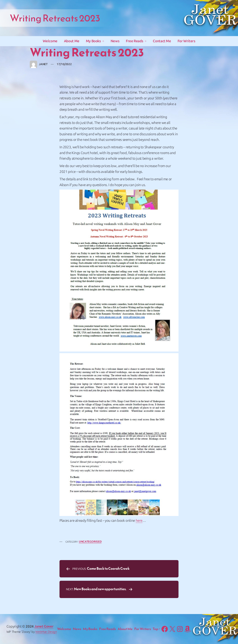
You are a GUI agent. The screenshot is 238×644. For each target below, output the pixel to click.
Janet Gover (44, 626)
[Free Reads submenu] (146, 41)
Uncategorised (90, 542)
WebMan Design (46, 632)
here (139, 521)
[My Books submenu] (103, 41)
